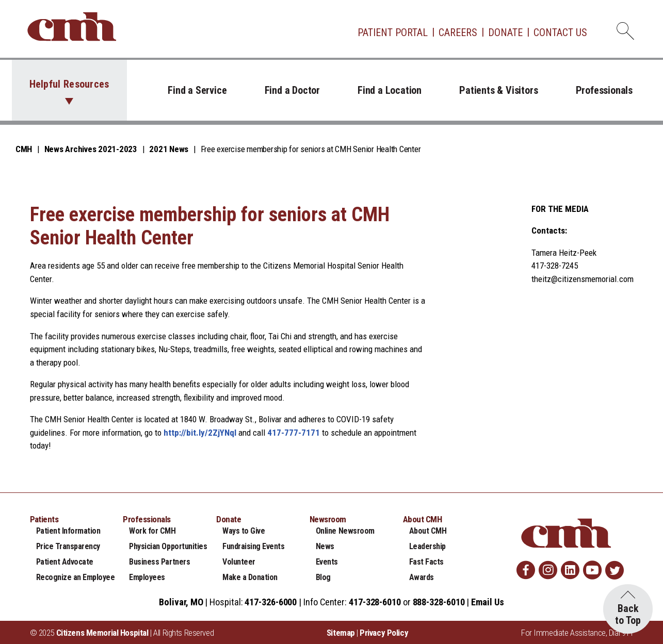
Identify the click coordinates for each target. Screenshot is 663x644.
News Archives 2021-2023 (91, 149)
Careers (458, 32)
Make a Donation (250, 577)
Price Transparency (68, 546)
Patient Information (68, 531)
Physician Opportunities (168, 546)
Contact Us (560, 32)
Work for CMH (152, 531)
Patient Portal (393, 32)
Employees (147, 577)
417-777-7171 (294, 433)
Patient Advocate (65, 562)
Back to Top (628, 614)
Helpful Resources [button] (69, 84)
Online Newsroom (345, 531)
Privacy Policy (384, 633)
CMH (24, 149)
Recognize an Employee (76, 577)
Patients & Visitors (498, 90)
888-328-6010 (439, 602)
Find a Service (197, 90)
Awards (422, 577)
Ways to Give (244, 531)
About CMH (428, 531)
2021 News (169, 149)
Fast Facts (426, 562)
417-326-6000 (271, 602)
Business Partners (159, 562)
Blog (323, 577)
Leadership (427, 546)
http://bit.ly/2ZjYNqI (200, 433)
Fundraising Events (253, 546)
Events (327, 562)
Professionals (604, 90)
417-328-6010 (375, 602)
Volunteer (239, 562)
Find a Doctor (292, 90)
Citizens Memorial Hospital (102, 633)
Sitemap (341, 633)
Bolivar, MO (181, 602)
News (325, 546)
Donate (505, 32)
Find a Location (390, 90)
